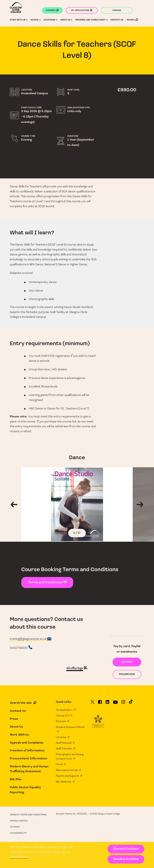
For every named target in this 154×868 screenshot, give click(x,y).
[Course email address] (31, 639)
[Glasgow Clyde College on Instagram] (123, 703)
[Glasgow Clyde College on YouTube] (115, 703)
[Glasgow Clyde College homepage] (16, 7)
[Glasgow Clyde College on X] (92, 703)
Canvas (117, 10)
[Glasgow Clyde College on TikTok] (131, 703)
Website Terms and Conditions (28, 815)
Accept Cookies (126, 849)
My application (82, 11)
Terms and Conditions (47, 582)
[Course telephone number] (21, 648)
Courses (52, 11)
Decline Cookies (126, 859)
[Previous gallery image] (11, 504)
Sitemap (15, 827)
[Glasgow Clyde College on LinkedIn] (107, 703)
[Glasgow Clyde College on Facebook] (100, 703)
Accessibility (18, 833)
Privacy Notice (19, 857)
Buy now (127, 662)
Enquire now (127, 674)
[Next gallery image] (143, 504)
